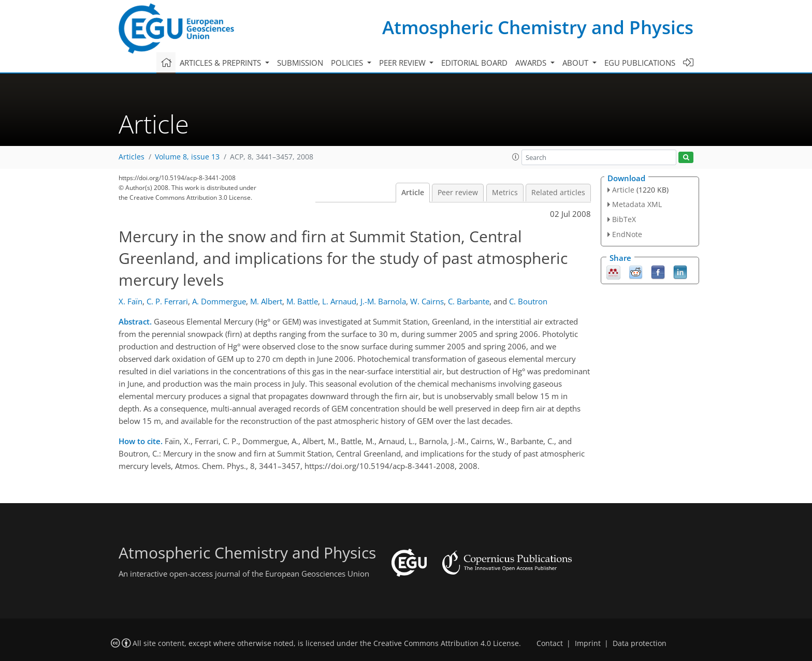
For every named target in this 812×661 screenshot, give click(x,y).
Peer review (458, 193)
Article (413, 193)
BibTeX (624, 219)
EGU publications (640, 63)
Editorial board (474, 63)
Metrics (505, 193)
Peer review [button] (403, 63)
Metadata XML (637, 204)
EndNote (627, 234)
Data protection (640, 643)
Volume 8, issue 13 (187, 157)
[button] (516, 157)
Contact (550, 643)
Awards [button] (532, 63)
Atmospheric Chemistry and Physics (538, 27)
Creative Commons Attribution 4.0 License (446, 643)
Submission (300, 63)
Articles (132, 157)
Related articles (558, 193)
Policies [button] (348, 63)
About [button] (576, 63)
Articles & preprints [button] (221, 63)
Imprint (588, 643)
